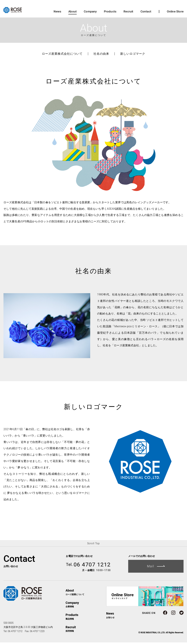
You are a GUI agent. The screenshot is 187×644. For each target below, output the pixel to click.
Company (90, 13)
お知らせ (110, 617)
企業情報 (86, 606)
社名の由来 (101, 55)
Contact (146, 13)
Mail (156, 568)
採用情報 (86, 630)
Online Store (175, 13)
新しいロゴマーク (133, 55)
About (73, 13)
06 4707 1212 (88, 566)
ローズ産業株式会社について (62, 55)
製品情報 (86, 618)
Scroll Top (94, 545)
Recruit (128, 13)
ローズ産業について (86, 594)
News (57, 13)
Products (110, 13)
